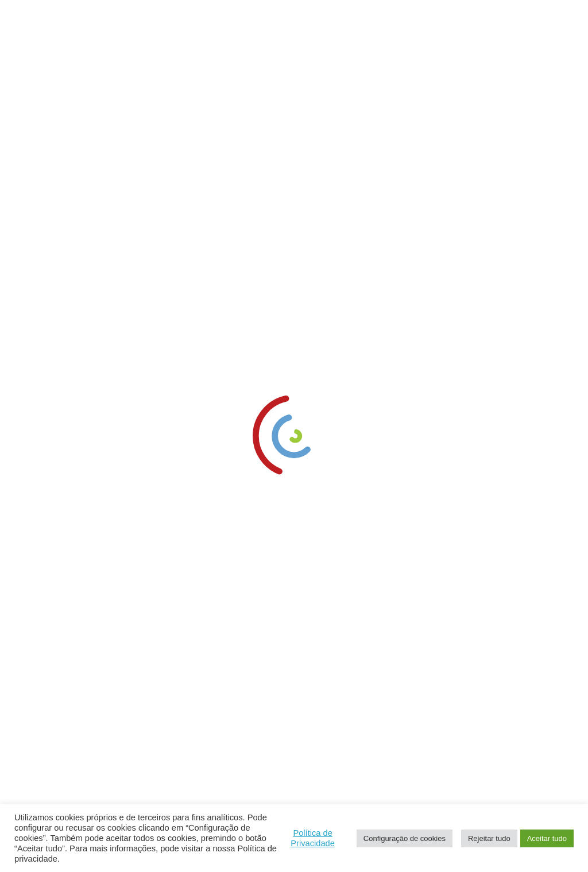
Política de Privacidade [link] (313, 838)
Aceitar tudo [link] (547, 838)
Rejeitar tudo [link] (489, 838)
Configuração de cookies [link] (405, 838)
